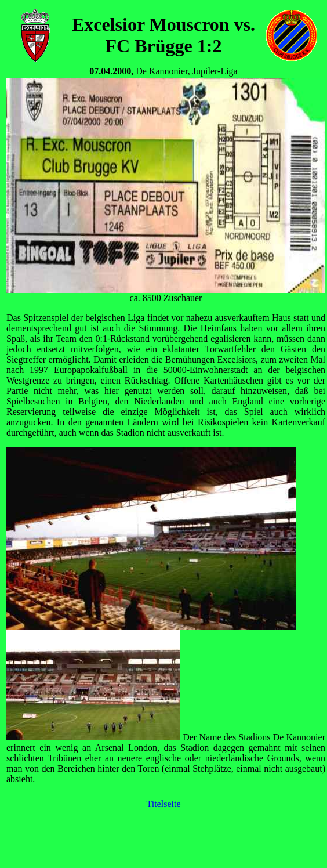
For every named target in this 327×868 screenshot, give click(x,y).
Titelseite (164, 804)
